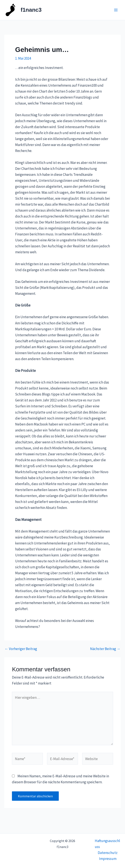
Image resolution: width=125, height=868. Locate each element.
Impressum (108, 859)
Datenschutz (108, 853)
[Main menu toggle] (116, 10)
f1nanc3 (31, 10)
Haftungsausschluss (107, 844)
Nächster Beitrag (105, 649)
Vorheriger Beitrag (21, 649)
